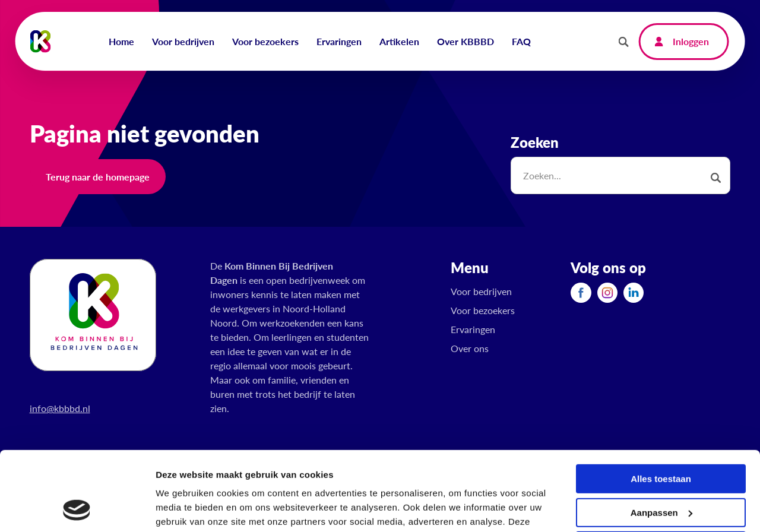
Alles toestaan (661, 405)
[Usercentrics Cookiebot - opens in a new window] (77, 509)
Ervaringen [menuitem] (339, 41)
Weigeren (661, 472)
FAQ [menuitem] (521, 41)
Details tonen (184, 509)
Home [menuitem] (121, 41)
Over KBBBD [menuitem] (465, 41)
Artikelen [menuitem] (399, 41)
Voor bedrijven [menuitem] (183, 41)
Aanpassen (661, 438)
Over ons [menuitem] (470, 348)
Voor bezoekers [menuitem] (265, 41)
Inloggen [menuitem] (691, 41)
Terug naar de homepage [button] (98, 177)
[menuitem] (581, 292)
